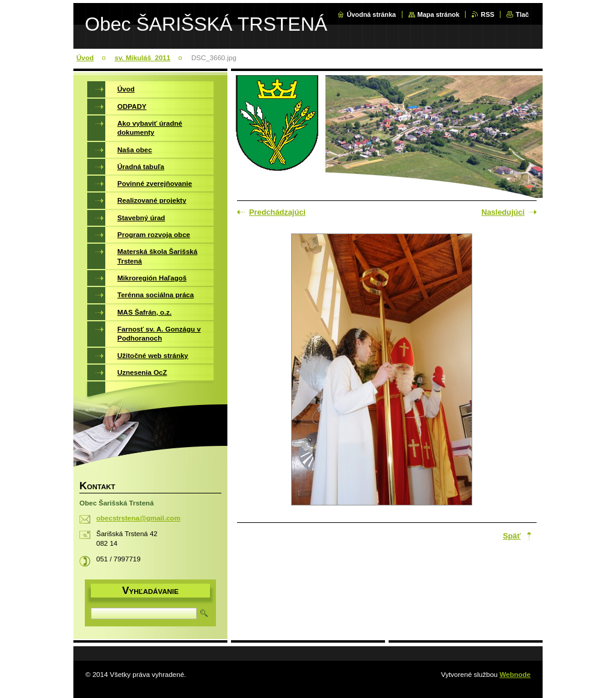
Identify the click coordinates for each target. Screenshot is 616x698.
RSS (487, 14)
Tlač (522, 14)
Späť (512, 536)
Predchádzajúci (277, 212)
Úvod (85, 58)
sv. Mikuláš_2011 (143, 58)
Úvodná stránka (371, 14)
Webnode (515, 675)
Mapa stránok (439, 14)
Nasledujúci (503, 212)
